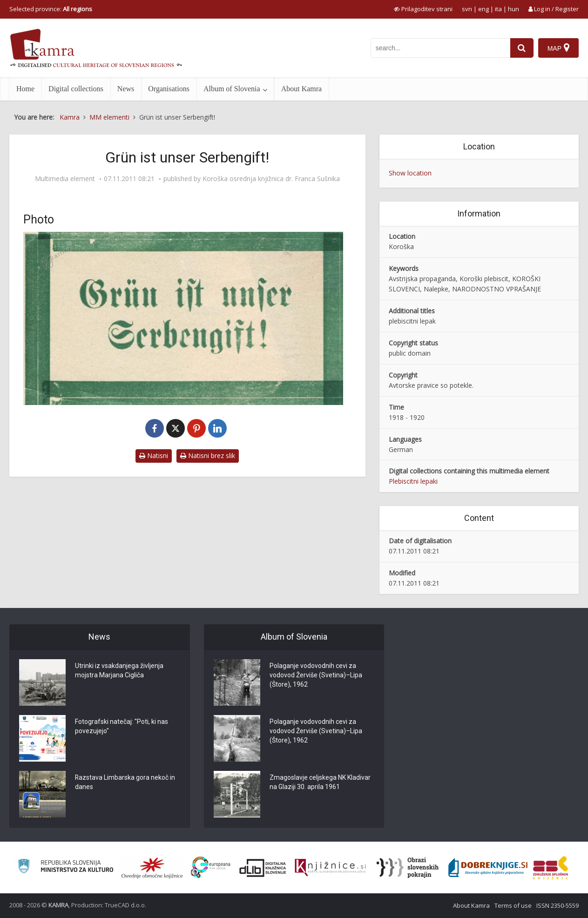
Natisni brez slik (208, 456)
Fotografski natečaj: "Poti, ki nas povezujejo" (122, 727)
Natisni (154, 456)
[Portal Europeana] (211, 867)
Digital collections (76, 89)
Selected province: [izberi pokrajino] (51, 9)
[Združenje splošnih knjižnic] (551, 868)
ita (498, 9)
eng (483, 9)
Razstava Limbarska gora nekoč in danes (125, 783)
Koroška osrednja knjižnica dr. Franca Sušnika (271, 179)
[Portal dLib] (263, 868)
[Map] (558, 48)
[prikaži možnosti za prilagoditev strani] (423, 9)
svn (467, 9)
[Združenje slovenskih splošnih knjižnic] (330, 868)
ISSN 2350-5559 (558, 905)
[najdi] (522, 48)
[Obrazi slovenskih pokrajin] (408, 868)
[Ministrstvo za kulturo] (65, 867)
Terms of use (513, 905)
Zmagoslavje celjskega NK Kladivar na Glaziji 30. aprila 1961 (320, 783)
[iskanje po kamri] (440, 48)
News (126, 89)
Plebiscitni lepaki (413, 481)
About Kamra (302, 89)
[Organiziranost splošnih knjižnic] (152, 868)
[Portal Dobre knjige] (488, 868)
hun (514, 9)
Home (25, 89)
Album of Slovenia (232, 89)
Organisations (169, 89)
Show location (410, 173)
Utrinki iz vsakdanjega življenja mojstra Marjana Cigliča (119, 671)
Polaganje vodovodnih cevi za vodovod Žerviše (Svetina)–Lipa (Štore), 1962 (316, 675)
